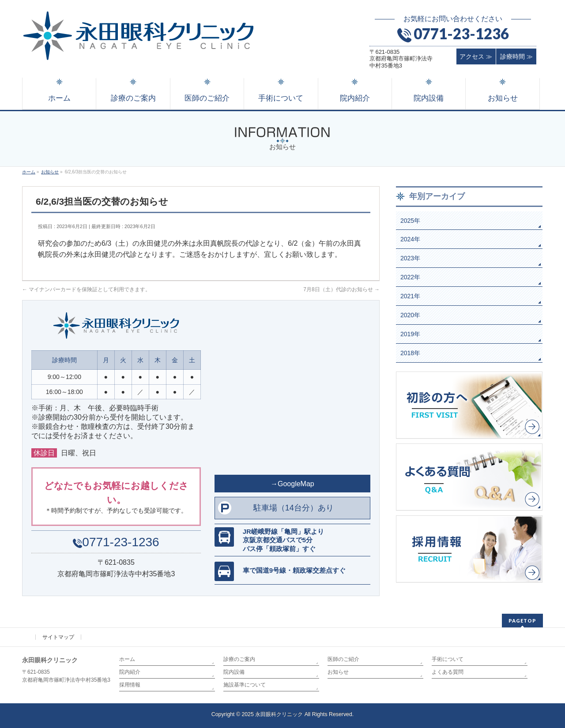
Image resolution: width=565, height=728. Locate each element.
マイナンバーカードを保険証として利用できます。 (86, 289)
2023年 (410, 258)
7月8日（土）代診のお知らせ (341, 289)
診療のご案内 (239, 659)
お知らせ (338, 672)
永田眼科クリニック (279, 714)
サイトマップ (58, 637)
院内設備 (234, 672)
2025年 (410, 221)
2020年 (410, 315)
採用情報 (130, 685)
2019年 (410, 334)
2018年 (410, 353)
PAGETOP (522, 621)
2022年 (410, 277)
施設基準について (245, 685)
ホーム (127, 659)
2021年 (410, 296)
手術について (448, 659)
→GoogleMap (292, 484)
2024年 (410, 239)
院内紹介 (130, 672)
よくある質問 (448, 672)
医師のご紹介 (343, 659)
